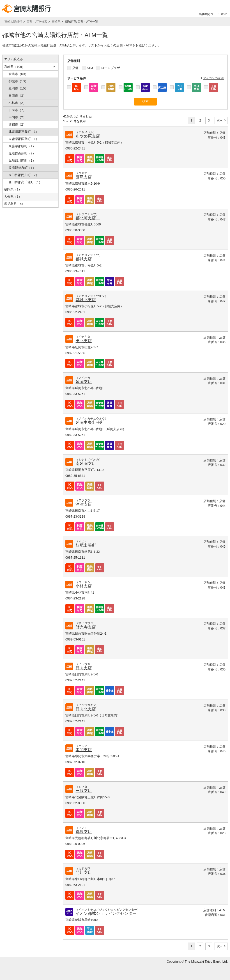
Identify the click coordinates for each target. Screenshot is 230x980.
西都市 (17, 124)
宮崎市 (18, 74)
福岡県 (13, 189)
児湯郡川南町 (22, 161)
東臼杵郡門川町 (24, 175)
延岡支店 (84, 382)
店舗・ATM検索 (37, 22)
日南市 (17, 96)
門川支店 (84, 872)
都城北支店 (86, 300)
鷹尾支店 (84, 177)
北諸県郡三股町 (24, 132)
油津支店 (84, 504)
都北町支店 (88, 218)
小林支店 (84, 586)
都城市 (18, 81)
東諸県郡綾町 (22, 146)
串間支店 (84, 750)
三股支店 (84, 791)
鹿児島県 (14, 204)
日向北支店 (86, 709)
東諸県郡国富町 (24, 139)
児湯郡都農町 (22, 168)
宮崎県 (56, 22)
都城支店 (84, 259)
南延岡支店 (86, 464)
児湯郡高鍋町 (22, 153)
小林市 (17, 103)
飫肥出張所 (86, 545)
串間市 (17, 117)
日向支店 (84, 668)
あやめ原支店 (88, 136)
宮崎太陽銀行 (13, 22)
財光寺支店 (86, 627)
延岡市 (18, 88)
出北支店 (84, 341)
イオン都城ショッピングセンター (106, 913)
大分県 (13, 197)
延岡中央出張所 (90, 422)
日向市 (17, 110)
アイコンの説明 (213, 78)
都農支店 (84, 832)
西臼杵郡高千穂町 (25, 182)
